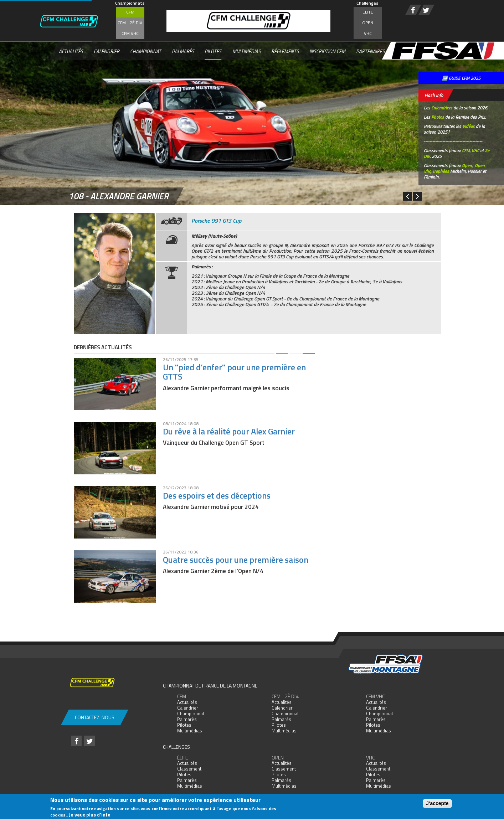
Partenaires (370, 51)
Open (368, 23)
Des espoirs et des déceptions (217, 495)
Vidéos (469, 126)
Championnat (146, 51)
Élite (368, 12)
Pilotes (213, 51)
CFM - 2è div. (130, 23)
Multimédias (246, 51)
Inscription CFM (327, 51)
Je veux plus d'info (90, 815)
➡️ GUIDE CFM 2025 (461, 78)
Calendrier (107, 51)
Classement (189, 769)
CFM (130, 12)
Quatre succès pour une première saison (236, 560)
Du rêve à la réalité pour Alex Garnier (229, 431)
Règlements (285, 51)
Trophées (441, 171)
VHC (368, 33)
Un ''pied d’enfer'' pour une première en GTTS (234, 372)
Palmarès (183, 51)
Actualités (71, 51)
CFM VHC (130, 33)
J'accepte (437, 803)
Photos (438, 117)
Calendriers (442, 108)
